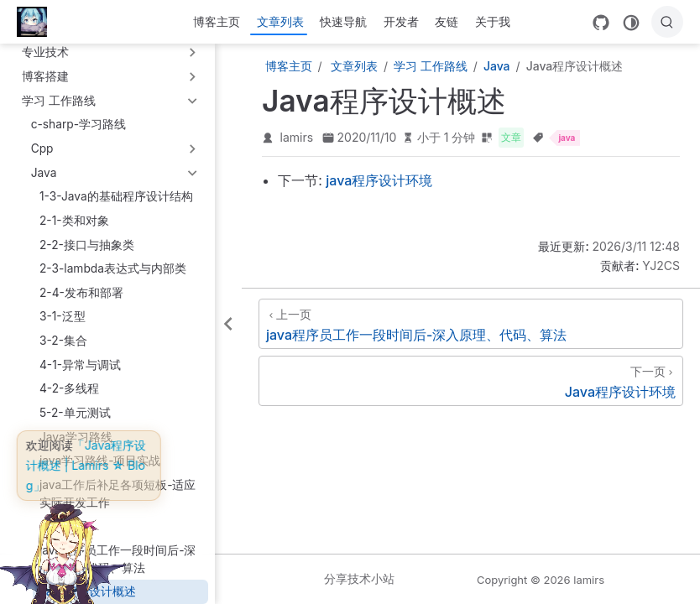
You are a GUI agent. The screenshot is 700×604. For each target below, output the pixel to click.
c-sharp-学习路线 (78, 124)
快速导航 (343, 21)
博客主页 (217, 21)
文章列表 (280, 21)
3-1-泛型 (63, 316)
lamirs (297, 137)
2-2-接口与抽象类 (87, 245)
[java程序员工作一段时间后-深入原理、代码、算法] (471, 324)
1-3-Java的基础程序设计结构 (116, 196)
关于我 (493, 21)
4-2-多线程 (69, 388)
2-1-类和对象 (74, 221)
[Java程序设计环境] (471, 381)
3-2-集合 (63, 341)
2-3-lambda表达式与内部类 (113, 268)
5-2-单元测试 (75, 413)
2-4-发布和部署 (81, 293)
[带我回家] (37, 22)
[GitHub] (601, 23)
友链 (447, 21)
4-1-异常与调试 (80, 365)
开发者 (401, 21)
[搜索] (667, 22)
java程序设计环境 (379, 180)
